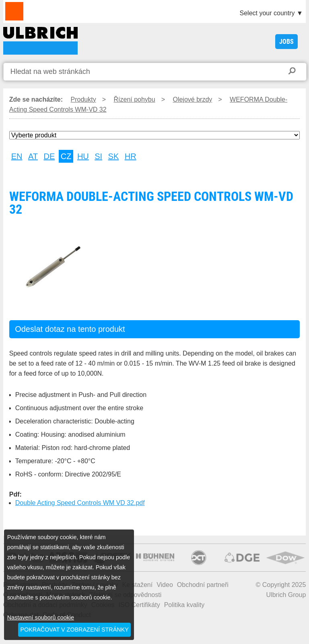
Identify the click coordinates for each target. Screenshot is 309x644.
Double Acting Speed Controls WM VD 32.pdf (80, 503)
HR (131, 156)
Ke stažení (138, 585)
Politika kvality (184, 605)
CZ (66, 156)
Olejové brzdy (192, 99)
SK (114, 156)
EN (17, 156)
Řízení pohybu (134, 99)
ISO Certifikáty (139, 605)
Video (165, 585)
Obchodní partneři (203, 585)
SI (98, 156)
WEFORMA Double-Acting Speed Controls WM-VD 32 (40, 41)
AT (33, 156)
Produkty (83, 99)
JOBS (286, 42)
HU (83, 156)
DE (49, 156)
